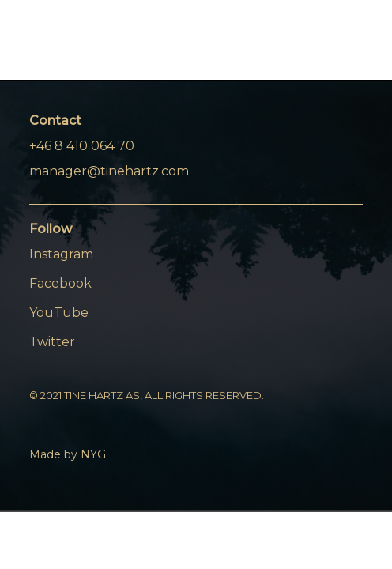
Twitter (52, 342)
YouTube (59, 313)
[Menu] (341, 47)
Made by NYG (68, 454)
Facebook (60, 283)
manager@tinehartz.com (109, 171)
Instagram (61, 254)
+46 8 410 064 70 (82, 146)
